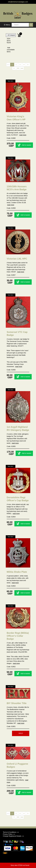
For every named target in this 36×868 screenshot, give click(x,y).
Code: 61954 (11, 517)
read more (23, 135)
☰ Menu (7, 25)
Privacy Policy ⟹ (9, 834)
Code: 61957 (11, 275)
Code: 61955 (11, 446)
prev (8, 65)
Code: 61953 (11, 586)
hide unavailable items (9, 50)
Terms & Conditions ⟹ (11, 832)
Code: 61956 (11, 370)
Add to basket (24, 145)
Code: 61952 (11, 667)
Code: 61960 (11, 138)
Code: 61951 (11, 726)
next (22, 68)
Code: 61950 (11, 786)
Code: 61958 (11, 208)
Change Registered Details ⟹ (13, 836)
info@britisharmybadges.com (18, 2)
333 (18, 68)
